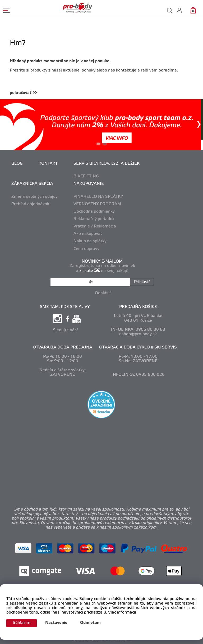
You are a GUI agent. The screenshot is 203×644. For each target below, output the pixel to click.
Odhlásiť (103, 293)
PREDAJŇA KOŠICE (138, 307)
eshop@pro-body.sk (138, 334)
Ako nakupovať (88, 234)
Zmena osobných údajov (34, 197)
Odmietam (90, 623)
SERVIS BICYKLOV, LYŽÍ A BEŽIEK (107, 164)
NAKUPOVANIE (89, 184)
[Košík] (193, 10)
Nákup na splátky (90, 241)
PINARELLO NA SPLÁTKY (98, 197)
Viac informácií (122, 612)
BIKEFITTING (86, 176)
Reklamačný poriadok (94, 219)
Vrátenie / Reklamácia (95, 226)
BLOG (17, 164)
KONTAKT (48, 164)
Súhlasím (22, 623)
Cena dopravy (86, 249)
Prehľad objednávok (30, 204)
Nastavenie (56, 623)
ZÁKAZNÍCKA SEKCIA (32, 184)
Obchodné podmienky (94, 212)
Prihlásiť (142, 282)
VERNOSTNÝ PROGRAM (97, 204)
